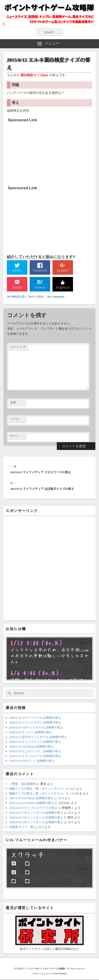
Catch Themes (60, 974)
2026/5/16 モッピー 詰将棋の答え (31, 732)
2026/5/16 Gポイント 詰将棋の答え (32, 761)
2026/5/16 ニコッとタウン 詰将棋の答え (35, 722)
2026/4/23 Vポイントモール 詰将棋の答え (36, 813)
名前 (13, 402)
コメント (18, 347)
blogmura (63, 287)
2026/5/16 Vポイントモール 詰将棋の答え (36, 727)
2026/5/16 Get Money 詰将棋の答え (31, 746)
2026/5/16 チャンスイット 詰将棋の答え (35, 742)
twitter (17, 270)
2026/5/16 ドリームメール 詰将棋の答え (35, 756)
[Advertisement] (42, 153)
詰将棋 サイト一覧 (21, 827)
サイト (15, 436)
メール (15, 419)
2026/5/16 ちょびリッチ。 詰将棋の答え (35, 751)
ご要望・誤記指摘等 (22, 784)
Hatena (40, 287)
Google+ (63, 270)
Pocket (17, 287)
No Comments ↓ (57, 297)
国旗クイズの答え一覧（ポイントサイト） (37, 789)
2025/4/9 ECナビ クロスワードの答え (33, 808)
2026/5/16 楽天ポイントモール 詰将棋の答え (38, 737)
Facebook (40, 270)
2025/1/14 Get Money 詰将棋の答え (31, 798)
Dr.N (32, 297)
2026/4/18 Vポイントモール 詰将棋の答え (36, 822)
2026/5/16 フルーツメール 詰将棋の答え (35, 718)
